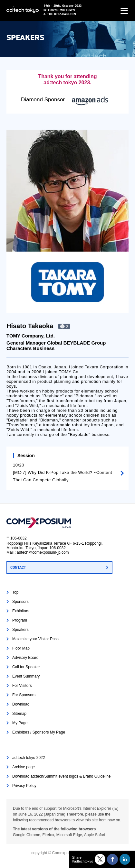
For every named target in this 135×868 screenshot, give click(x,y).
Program (20, 620)
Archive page (24, 767)
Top (15, 592)
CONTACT (18, 568)
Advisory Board (25, 658)
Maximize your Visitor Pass (35, 639)
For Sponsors (24, 695)
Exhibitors (21, 611)
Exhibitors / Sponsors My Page (39, 732)
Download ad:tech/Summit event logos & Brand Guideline (62, 776)
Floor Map (21, 648)
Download (21, 704)
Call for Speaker (26, 667)
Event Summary (26, 676)
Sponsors (20, 602)
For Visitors (22, 686)
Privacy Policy (24, 786)
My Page (20, 723)
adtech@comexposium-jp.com (43, 552)
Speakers (20, 630)
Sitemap (19, 714)
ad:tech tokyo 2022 (29, 758)
